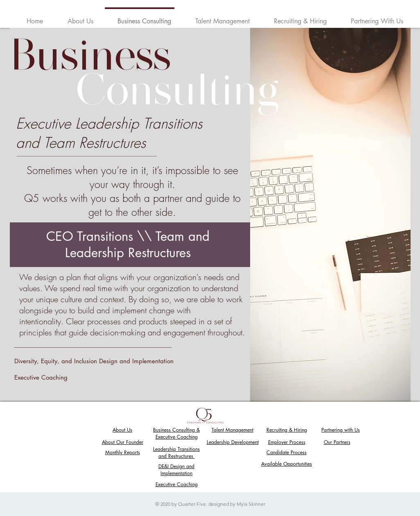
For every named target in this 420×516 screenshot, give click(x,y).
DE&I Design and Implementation (176, 470)
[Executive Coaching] (104, 377)
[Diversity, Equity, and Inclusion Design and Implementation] (101, 361)
